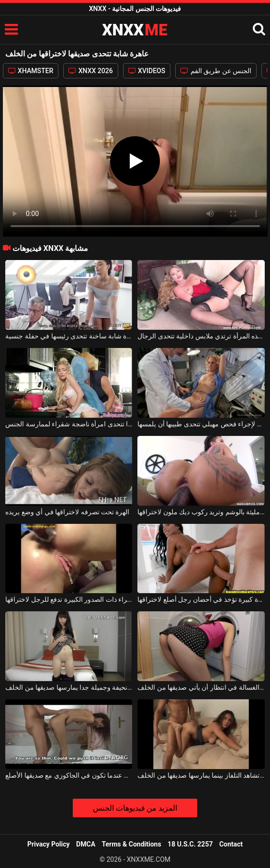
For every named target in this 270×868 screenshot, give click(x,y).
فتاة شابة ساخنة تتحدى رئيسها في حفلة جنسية (69, 336)
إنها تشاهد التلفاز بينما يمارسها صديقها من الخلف (201, 775)
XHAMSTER (31, 71)
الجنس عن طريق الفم (216, 71)
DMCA (86, 844)
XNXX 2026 (90, 71)
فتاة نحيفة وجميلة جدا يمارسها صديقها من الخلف (69, 687)
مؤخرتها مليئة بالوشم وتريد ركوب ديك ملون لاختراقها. (201, 512)
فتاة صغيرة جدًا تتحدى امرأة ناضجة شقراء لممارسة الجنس (69, 424)
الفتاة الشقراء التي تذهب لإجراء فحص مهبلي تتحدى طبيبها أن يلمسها (201, 424)
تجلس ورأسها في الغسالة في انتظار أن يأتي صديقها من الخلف (201, 687)
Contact (231, 844)
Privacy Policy (49, 844)
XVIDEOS (147, 71)
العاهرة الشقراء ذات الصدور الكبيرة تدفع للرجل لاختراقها (69, 599)
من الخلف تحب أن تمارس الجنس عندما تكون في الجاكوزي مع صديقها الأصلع (69, 775)
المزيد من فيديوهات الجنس (135, 808)
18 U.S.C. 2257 (190, 844)
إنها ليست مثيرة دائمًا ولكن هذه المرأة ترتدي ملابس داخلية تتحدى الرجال (201, 336)
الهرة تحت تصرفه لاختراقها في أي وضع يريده (67, 512)
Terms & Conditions (132, 844)
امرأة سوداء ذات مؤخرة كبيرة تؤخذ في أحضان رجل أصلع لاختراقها (201, 599)
